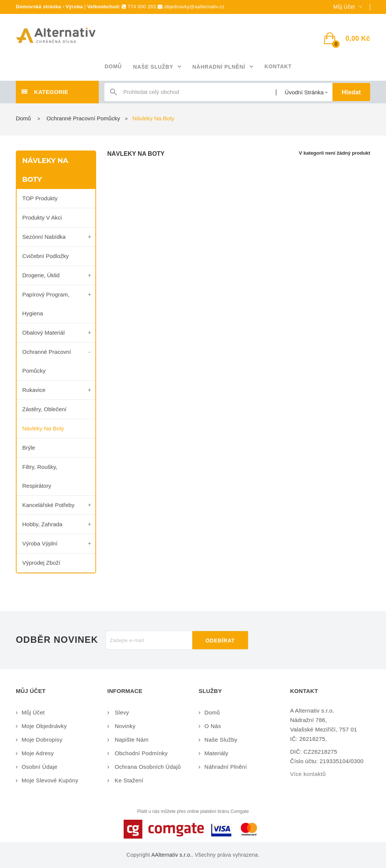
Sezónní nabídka (44, 237)
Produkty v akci (42, 217)
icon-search (113, 94)
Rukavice (34, 390)
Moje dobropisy (42, 740)
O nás (213, 726)
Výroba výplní (40, 543)
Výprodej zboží (41, 563)
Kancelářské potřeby (48, 505)
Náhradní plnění (226, 767)
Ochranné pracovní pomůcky (47, 361)
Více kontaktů (308, 774)
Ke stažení (128, 780)
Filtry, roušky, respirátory (40, 476)
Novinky (124, 726)
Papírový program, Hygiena (46, 304)
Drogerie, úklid (41, 275)
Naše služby (221, 740)
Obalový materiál (44, 333)
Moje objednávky (44, 726)
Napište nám (131, 740)
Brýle (29, 448)
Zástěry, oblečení (44, 409)
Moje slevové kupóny (50, 780)
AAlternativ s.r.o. (171, 855)
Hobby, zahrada (42, 524)
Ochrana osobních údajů (147, 767)
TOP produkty (40, 198)
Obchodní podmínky (140, 753)
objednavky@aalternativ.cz (194, 7)
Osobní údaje (39, 767)
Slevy (121, 712)
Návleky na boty (43, 428)
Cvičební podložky (45, 256)
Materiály (216, 753)
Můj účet (33, 712)
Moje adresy (38, 753)
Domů (23, 118)
